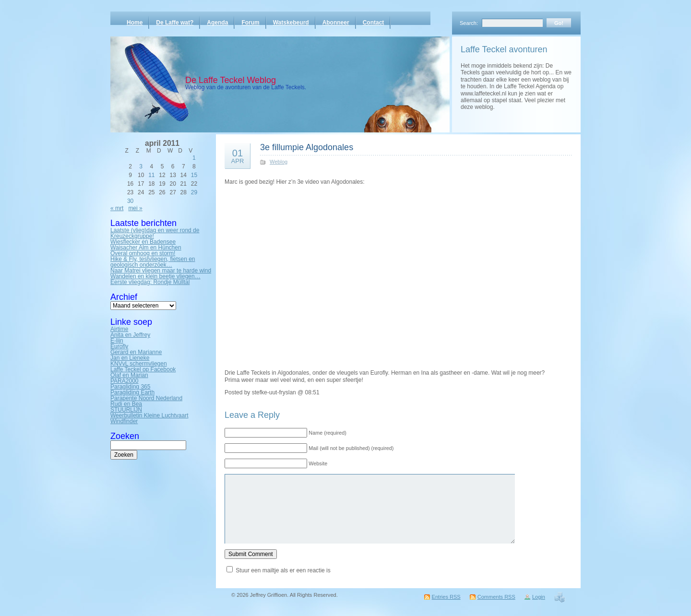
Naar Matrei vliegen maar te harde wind (161, 271)
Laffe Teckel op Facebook (143, 369)
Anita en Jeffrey (130, 335)
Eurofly (119, 346)
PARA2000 (124, 381)
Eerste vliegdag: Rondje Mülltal (150, 282)
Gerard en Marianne (136, 352)
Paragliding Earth (132, 392)
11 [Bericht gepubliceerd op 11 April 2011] (151, 175)
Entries (446, 597)
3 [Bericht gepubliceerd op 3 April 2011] (141, 166)
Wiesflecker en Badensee (143, 242)
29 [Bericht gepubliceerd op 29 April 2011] (194, 192)
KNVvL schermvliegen (139, 364)
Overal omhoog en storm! (143, 253)
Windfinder (124, 421)
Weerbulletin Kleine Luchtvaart (149, 415)
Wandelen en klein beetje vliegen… (155, 276)
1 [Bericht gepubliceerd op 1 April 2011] (194, 158)
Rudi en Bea (126, 404)
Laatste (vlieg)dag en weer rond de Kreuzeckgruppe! (155, 233)
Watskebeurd (291, 23)
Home (135, 23)
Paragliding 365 (130, 387)
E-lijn (117, 341)
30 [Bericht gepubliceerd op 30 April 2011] (130, 201)
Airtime (119, 329)
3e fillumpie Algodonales (307, 147)
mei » (135, 208)
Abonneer (336, 23)
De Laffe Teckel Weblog (231, 80)
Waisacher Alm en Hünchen (146, 248)
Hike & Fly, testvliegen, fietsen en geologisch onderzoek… (153, 262)
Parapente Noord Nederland (146, 398)
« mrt (117, 208)
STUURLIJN (126, 410)
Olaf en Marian (129, 375)
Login (539, 597)
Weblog (279, 162)
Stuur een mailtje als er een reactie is (283, 570)
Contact (374, 23)
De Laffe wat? (175, 23)
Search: (469, 23)
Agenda (217, 23)
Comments (496, 597)
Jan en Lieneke (130, 358)
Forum (250, 23)
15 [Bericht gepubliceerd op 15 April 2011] (194, 175)
